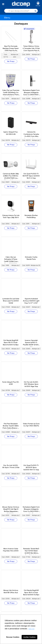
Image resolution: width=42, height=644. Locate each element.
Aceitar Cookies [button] (30, 637)
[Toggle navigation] (3, 4)
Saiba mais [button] (31, 629)
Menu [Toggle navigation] (7, 17)
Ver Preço (11, 61)
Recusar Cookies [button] (13, 637)
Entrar (38, 6)
